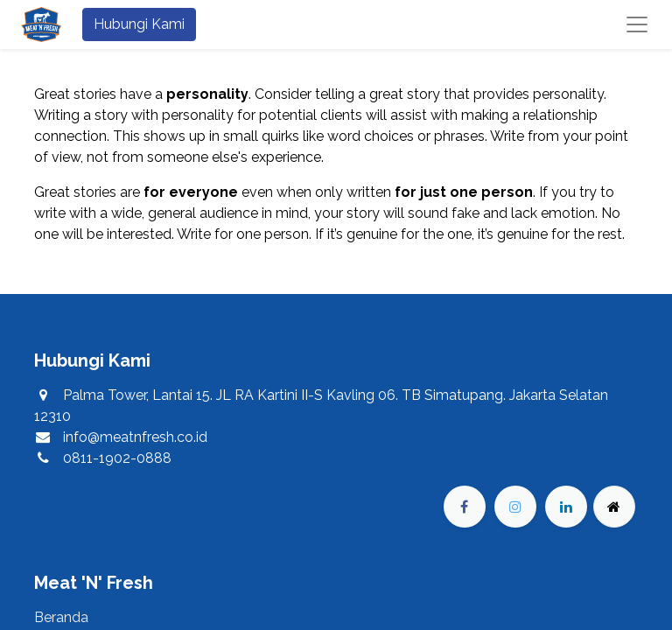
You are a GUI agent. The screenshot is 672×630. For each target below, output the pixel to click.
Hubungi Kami (139, 24)
